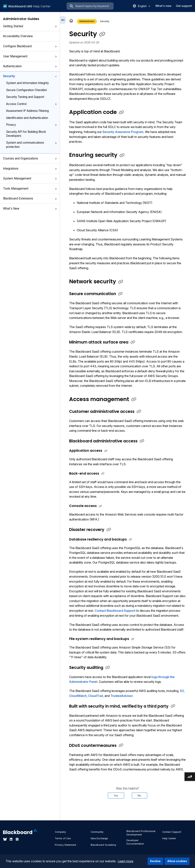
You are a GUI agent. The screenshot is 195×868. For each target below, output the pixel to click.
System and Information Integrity (27, 83)
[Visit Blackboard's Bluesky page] (5, 839)
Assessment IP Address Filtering (27, 111)
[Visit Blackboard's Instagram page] (17, 839)
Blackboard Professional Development (141, 833)
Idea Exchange (99, 838)
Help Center (169, 838)
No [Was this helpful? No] (139, 796)
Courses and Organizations (30, 158)
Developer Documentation (135, 842)
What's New (30, 209)
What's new (163, 6)
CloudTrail (96, 696)
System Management (30, 178)
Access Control (31, 104)
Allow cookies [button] (177, 861)
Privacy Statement (66, 845)
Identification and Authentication (27, 118)
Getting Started (30, 26)
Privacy (31, 125)
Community (97, 832)
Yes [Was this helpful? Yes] (116, 796)
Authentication (30, 66)
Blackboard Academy (103, 845)
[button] (56, 26)
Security (30, 76)
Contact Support (172, 832)
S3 (182, 691)
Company (60, 832)
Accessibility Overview (18, 36)
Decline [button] (155, 861)
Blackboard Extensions (30, 198)
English (144, 6)
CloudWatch (78, 696)
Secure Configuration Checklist (26, 90)
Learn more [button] (125, 861)
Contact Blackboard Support (115, 611)
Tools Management (30, 189)
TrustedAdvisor (122, 696)
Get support (184, 6)
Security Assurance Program (123, 132)
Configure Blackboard (30, 46)
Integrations (30, 169)
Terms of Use (63, 838)
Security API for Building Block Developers (26, 134)
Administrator (87, 21)
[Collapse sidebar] (63, 20)
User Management (30, 56)
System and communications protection (31, 145)
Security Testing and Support (25, 97)
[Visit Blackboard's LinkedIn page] (11, 839)
